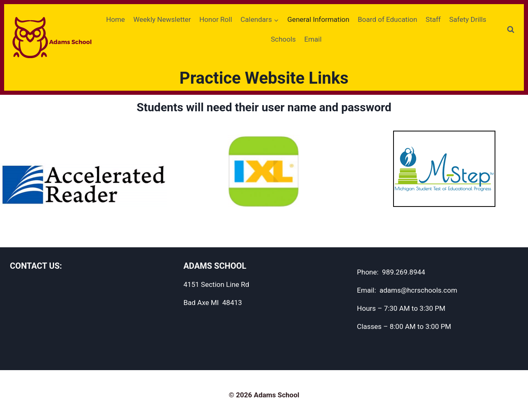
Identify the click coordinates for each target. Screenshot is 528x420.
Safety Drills (468, 19)
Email (313, 39)
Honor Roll (216, 19)
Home (115, 19)
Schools (283, 39)
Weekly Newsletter (162, 19)
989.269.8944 (404, 272)
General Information (318, 19)
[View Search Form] (511, 30)
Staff (433, 19)
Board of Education (387, 19)
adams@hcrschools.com (418, 290)
